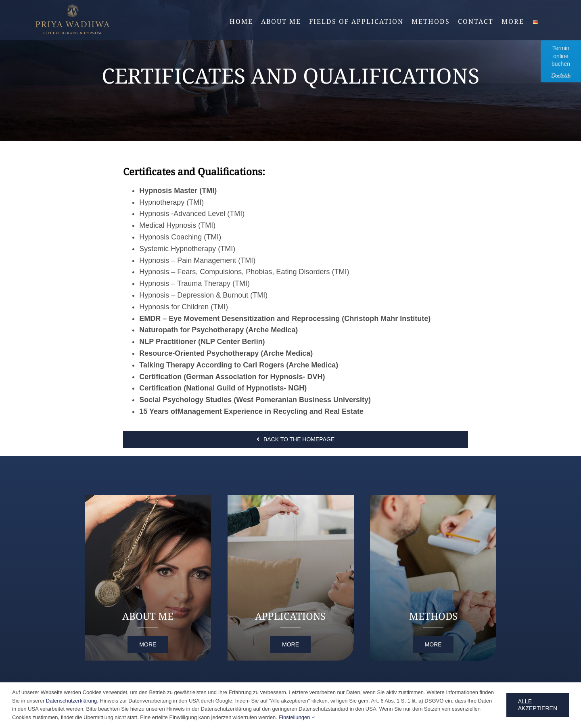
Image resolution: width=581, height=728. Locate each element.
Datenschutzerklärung (71, 701)
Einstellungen (297, 717)
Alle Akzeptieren (538, 705)
